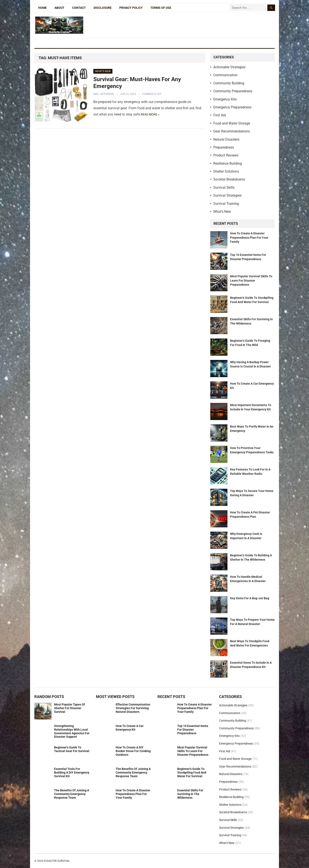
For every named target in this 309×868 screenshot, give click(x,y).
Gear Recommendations (232, 131)
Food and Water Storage (232, 123)
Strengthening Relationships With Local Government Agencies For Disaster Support (72, 731)
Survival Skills (224, 187)
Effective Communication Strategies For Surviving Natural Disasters (133, 708)
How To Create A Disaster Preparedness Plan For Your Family (249, 237)
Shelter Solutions (226, 171)
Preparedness (224, 147)
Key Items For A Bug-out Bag (250, 598)
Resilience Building (228, 163)
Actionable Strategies (229, 67)
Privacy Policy (131, 8)
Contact (79, 8)
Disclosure (103, 8)
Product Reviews (226, 155)
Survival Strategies (227, 195)
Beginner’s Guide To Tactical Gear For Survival (72, 749)
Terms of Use (161, 8)
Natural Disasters (226, 139)
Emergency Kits (225, 99)
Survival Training (226, 204)
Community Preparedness (233, 91)
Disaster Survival (57, 861)
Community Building (229, 83)
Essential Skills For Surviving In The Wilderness (190, 794)
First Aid (220, 115)
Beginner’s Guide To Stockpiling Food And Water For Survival (192, 772)
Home (42, 8)
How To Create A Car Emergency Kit (130, 728)
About (59, 8)
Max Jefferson (104, 94)
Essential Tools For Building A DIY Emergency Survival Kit (72, 772)
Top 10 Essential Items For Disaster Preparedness (193, 730)
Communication (225, 75)
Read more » (150, 114)
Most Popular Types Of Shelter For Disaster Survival (70, 708)
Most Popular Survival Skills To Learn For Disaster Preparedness (251, 280)
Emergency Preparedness (232, 107)
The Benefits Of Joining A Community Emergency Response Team (72, 794)
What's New (103, 71)
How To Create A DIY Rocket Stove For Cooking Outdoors (133, 751)
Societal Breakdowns (229, 179)
